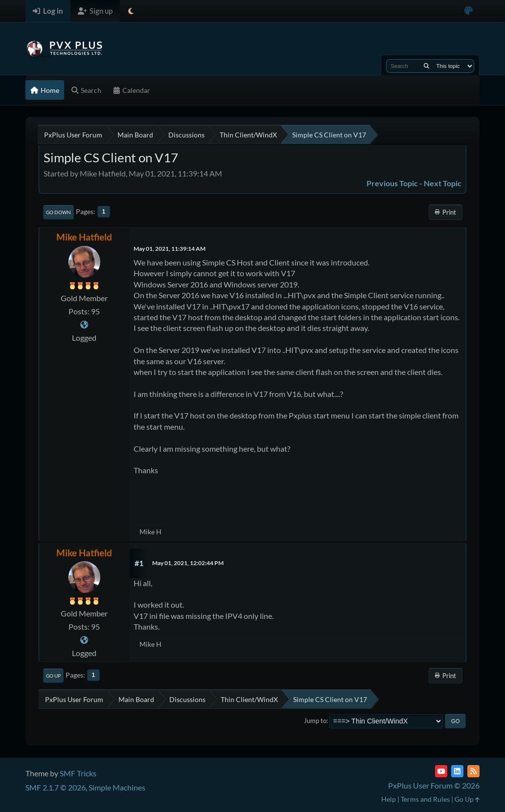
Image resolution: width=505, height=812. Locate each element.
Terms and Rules (425, 799)
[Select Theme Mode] (131, 11)
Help (389, 799)
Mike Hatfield (84, 237)
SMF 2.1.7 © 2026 (56, 787)
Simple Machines (117, 787)
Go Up (53, 676)
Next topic (443, 183)
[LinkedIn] (457, 771)
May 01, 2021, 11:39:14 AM (170, 249)
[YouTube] (441, 771)
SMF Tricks (78, 773)
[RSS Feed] (473, 771)
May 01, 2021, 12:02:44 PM (188, 563)
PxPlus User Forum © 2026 (434, 785)
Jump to (315, 721)
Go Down (58, 212)
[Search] (426, 66)
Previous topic (392, 183)
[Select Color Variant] (469, 11)
